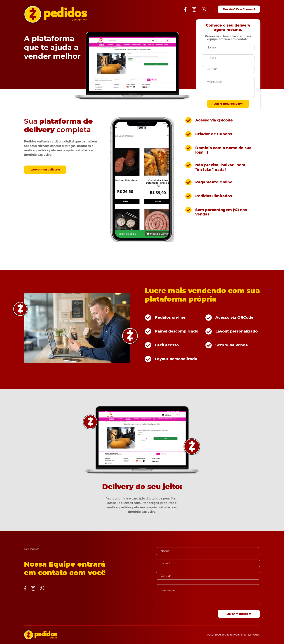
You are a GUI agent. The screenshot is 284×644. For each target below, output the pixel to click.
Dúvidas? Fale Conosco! (239, 9)
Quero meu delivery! (228, 104)
